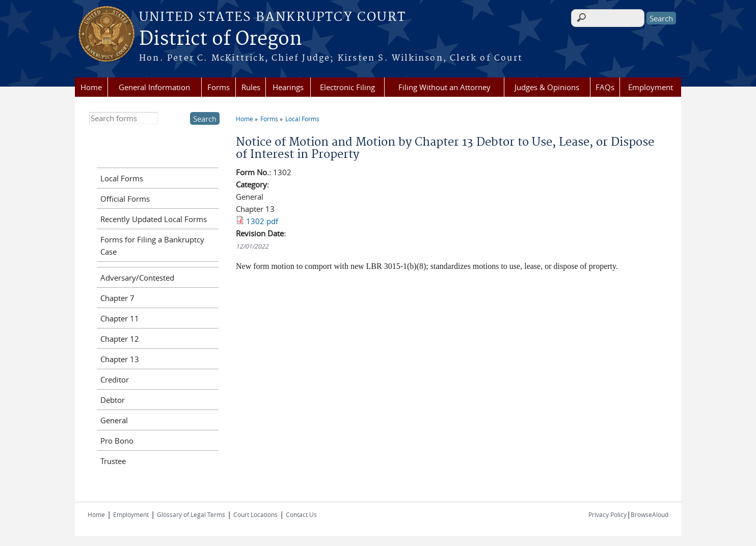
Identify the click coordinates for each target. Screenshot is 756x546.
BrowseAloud (650, 514)
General (114, 420)
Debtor (113, 400)
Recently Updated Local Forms (154, 219)
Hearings (288, 87)
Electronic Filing (347, 87)
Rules (251, 87)
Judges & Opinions (547, 87)
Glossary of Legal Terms (191, 514)
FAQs (605, 87)
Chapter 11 (120, 318)
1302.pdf (262, 221)
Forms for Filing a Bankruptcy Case (152, 245)
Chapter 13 (120, 359)
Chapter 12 (120, 339)
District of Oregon (221, 39)
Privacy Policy (607, 514)
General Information (154, 87)
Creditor (115, 379)
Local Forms (302, 119)
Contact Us (301, 514)
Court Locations (255, 514)
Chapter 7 (117, 298)
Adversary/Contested (137, 278)
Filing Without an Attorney (444, 87)
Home (91, 87)
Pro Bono (117, 441)
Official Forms (125, 199)
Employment (651, 87)
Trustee (113, 461)
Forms (219, 87)
